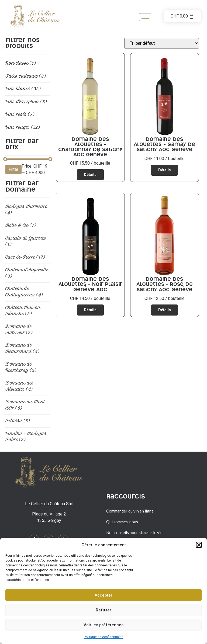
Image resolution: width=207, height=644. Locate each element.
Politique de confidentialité (104, 637)
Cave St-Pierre (25, 257)
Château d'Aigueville (27, 273)
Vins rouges (23, 127)
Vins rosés (20, 114)
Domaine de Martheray (21, 367)
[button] (199, 545)
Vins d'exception (26, 102)
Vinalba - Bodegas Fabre (26, 437)
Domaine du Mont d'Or (25, 405)
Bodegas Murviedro (27, 210)
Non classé (20, 63)
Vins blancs (23, 89)
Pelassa (18, 421)
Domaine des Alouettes (20, 386)
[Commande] (162, 43)
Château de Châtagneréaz (24, 292)
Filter (13, 169)
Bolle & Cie (21, 225)
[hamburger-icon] (145, 17)
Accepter (103, 595)
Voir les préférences (103, 625)
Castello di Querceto (26, 241)
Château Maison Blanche (23, 311)
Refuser (103, 610)
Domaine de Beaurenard (22, 348)
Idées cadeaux (25, 76)
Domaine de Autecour (19, 330)
